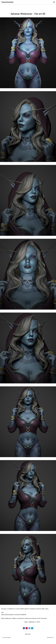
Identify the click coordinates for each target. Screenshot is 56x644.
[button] (28, 634)
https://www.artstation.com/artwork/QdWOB (14, 615)
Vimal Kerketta (7, 2)
